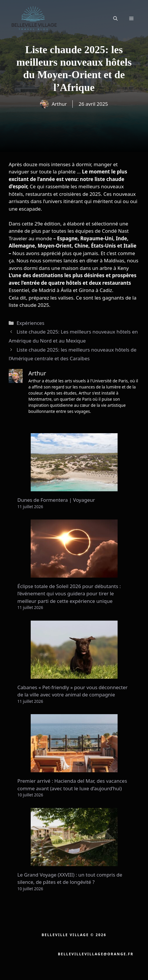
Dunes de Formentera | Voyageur (56, 500)
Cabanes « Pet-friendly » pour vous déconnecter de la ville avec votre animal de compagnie (73, 691)
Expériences (30, 323)
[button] (115, 18)
